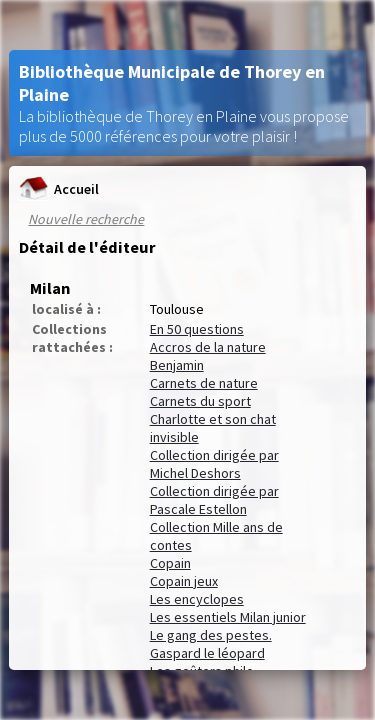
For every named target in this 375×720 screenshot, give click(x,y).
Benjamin (177, 365)
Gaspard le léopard (207, 653)
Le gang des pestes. (211, 635)
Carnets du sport (200, 401)
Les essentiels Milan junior (228, 617)
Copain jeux (184, 581)
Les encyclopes (197, 599)
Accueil (58, 188)
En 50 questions (197, 329)
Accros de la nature (208, 347)
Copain (170, 563)
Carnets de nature (204, 383)
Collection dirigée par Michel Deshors (214, 464)
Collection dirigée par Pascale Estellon (214, 500)
